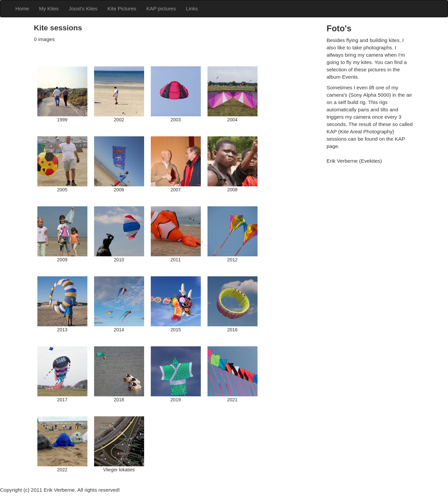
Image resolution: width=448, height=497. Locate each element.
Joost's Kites (83, 8)
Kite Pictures (122, 8)
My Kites (49, 8)
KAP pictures (161, 8)
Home (22, 8)
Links (192, 8)
